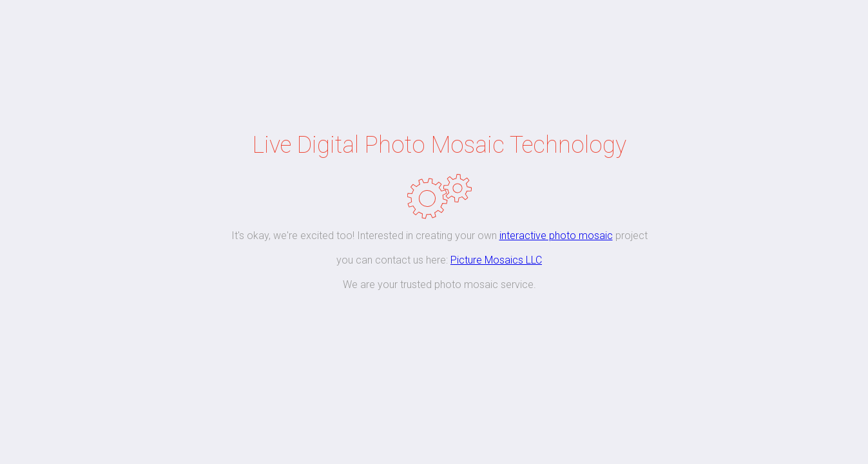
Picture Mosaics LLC (496, 260)
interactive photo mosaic (556, 236)
